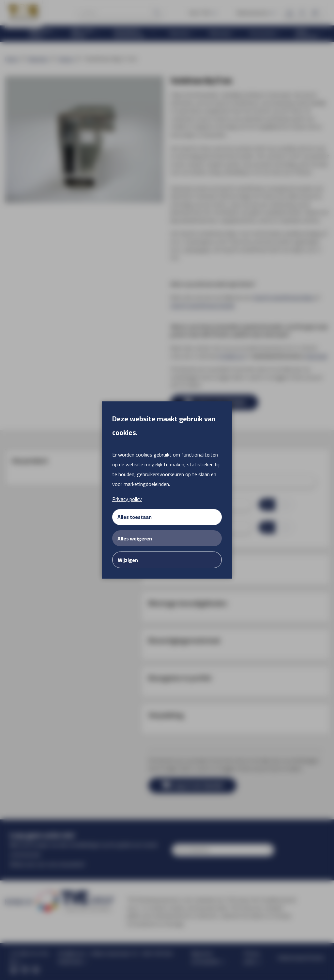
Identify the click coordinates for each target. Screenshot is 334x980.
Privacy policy (127, 499)
